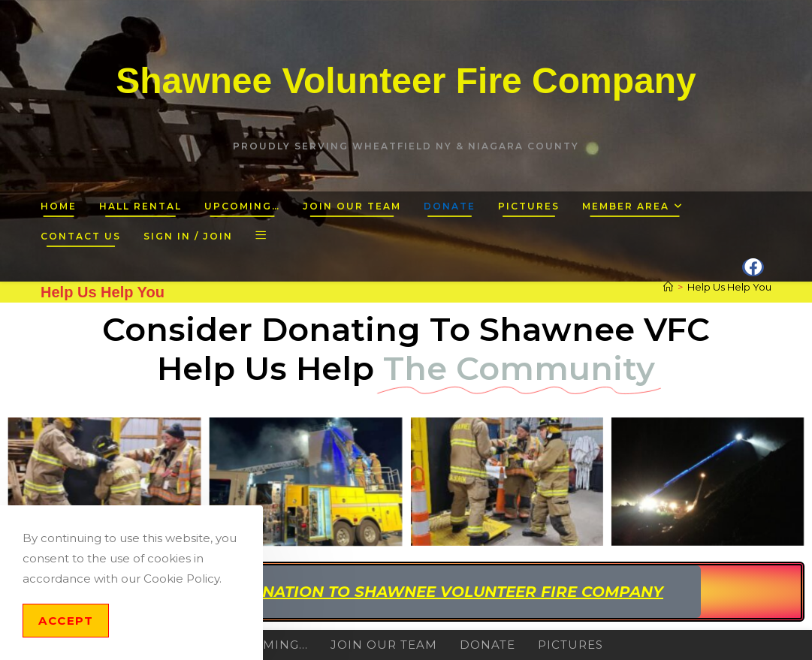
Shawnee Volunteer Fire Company (406, 81)
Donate (488, 645)
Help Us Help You (729, 287)
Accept (66, 621)
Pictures (571, 645)
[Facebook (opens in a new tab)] (753, 267)
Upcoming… (266, 645)
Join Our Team (384, 645)
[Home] (668, 287)
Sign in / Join (188, 236)
